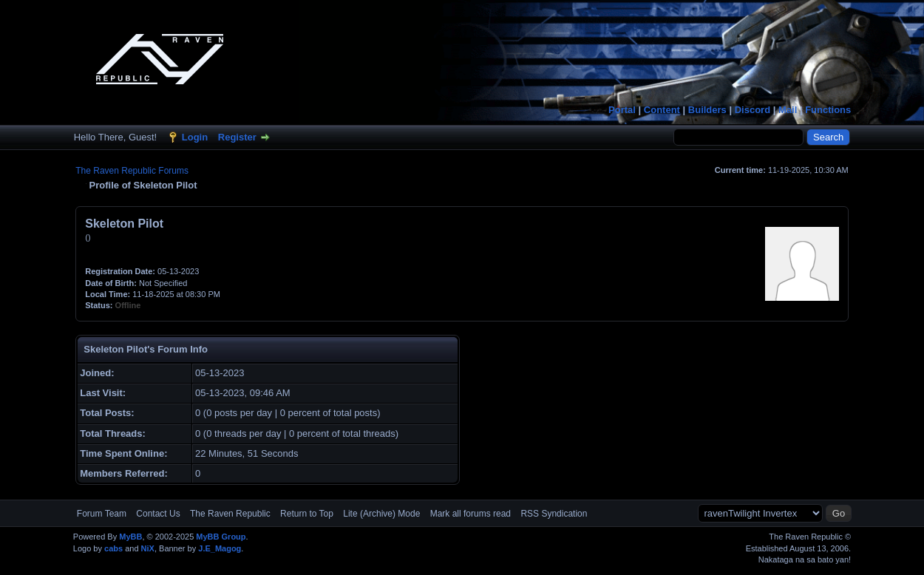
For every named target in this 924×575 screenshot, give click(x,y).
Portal (622, 110)
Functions (828, 110)
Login (195, 137)
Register (237, 137)
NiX (148, 548)
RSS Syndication (554, 514)
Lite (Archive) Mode (381, 514)
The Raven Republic (230, 514)
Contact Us (158, 514)
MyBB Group (221, 537)
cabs (113, 548)
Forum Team (102, 514)
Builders (707, 110)
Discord (753, 110)
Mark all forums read (471, 514)
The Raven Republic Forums (132, 171)
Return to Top (307, 514)
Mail (788, 110)
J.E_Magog (220, 548)
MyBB (130, 537)
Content (662, 110)
